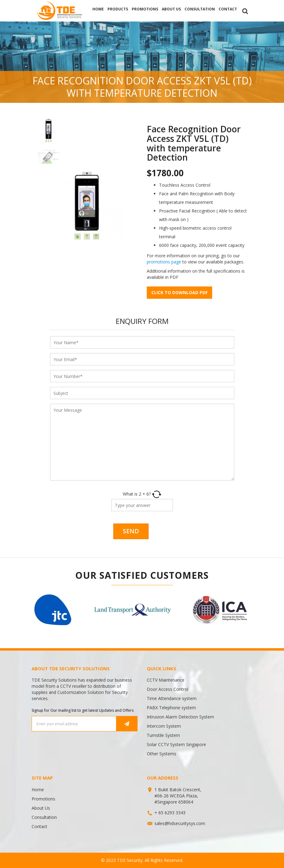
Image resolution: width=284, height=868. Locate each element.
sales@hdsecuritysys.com (180, 823)
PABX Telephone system (171, 708)
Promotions (145, 9)
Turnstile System (163, 735)
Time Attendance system (172, 698)
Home (98, 9)
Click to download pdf (179, 292)
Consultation (200, 9)
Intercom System (164, 726)
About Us (171, 9)
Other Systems (161, 754)
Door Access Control (167, 689)
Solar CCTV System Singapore (176, 744)
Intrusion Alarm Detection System (180, 717)
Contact (228, 9)
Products (118, 9)
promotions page (164, 262)
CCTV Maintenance (166, 680)
